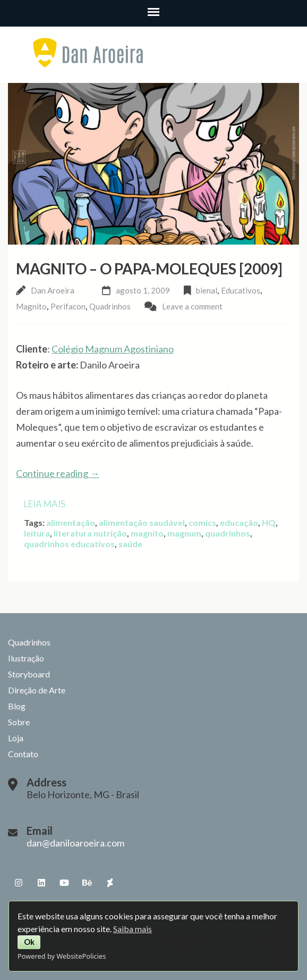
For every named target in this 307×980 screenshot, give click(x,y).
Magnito (31, 306)
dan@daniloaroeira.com (75, 843)
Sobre (19, 722)
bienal (207, 290)
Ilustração (26, 658)
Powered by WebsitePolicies (62, 956)
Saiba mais (133, 929)
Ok (29, 942)
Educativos (241, 290)
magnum (184, 533)
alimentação (71, 522)
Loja (16, 738)
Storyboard (29, 674)
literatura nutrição (90, 533)
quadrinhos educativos (69, 544)
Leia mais (45, 504)
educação (239, 522)
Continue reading (58, 473)
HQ (269, 522)
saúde (130, 544)
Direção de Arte (37, 690)
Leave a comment (192, 306)
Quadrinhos (110, 306)
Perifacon (68, 306)
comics (202, 522)
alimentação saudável (142, 522)
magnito (147, 533)
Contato (23, 754)
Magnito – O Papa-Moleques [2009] (149, 269)
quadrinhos (228, 533)
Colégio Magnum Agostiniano (113, 349)
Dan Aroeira (53, 290)
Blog (17, 706)
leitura (37, 533)
